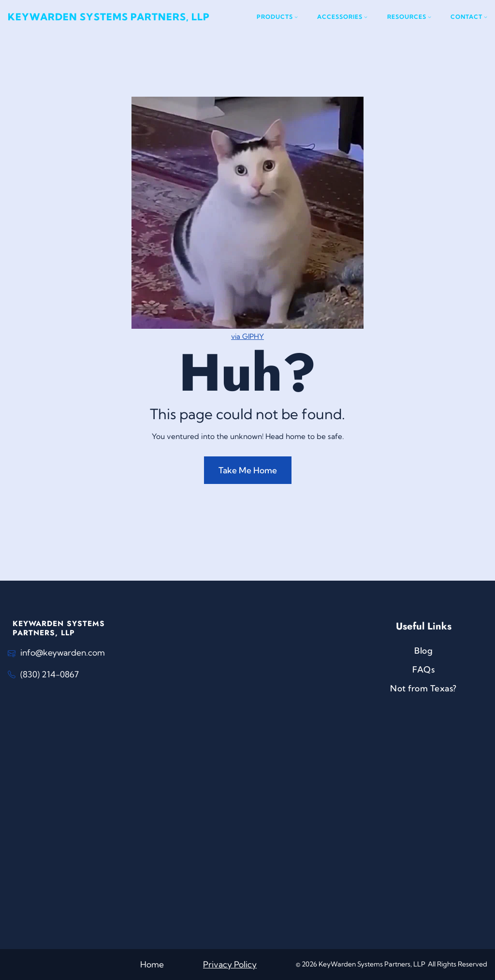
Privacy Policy (230, 964)
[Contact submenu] (469, 17)
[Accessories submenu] (342, 17)
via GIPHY (247, 336)
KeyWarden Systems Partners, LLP (109, 17)
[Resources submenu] (409, 17)
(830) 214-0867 (50, 674)
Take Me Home (248, 470)
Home (152, 964)
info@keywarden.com (63, 652)
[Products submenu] (277, 17)
